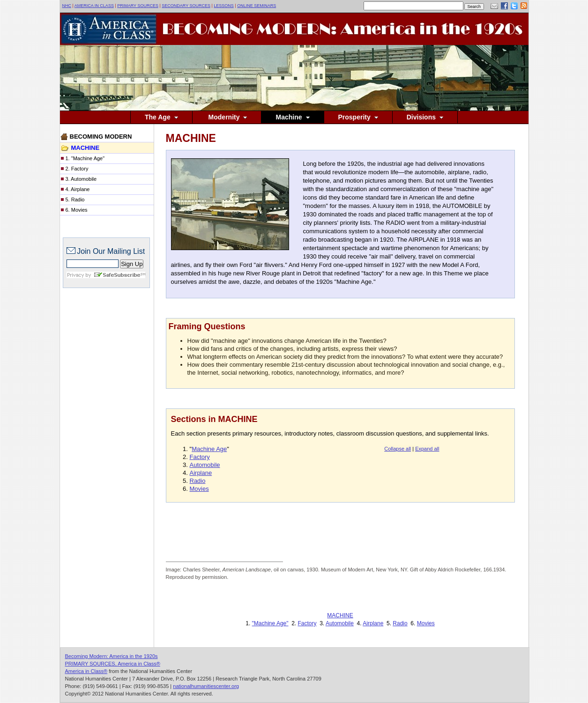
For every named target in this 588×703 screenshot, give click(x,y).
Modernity (227, 117)
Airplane (201, 473)
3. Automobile (81, 179)
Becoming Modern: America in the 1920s (112, 656)
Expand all (427, 449)
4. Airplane (78, 189)
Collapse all (398, 449)
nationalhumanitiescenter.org (206, 686)
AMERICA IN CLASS (94, 6)
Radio (198, 481)
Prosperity (358, 117)
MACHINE (340, 615)
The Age (161, 117)
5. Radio (75, 200)
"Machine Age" (270, 623)
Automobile (205, 465)
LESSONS (224, 6)
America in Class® (86, 671)
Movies (199, 489)
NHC (67, 6)
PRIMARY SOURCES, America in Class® (113, 664)
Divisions (425, 117)
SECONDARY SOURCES (186, 6)
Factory (200, 457)
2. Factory (77, 169)
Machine (292, 117)
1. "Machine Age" (85, 158)
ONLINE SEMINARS (257, 6)
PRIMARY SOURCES (138, 6)
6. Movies (77, 210)
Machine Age (209, 449)
